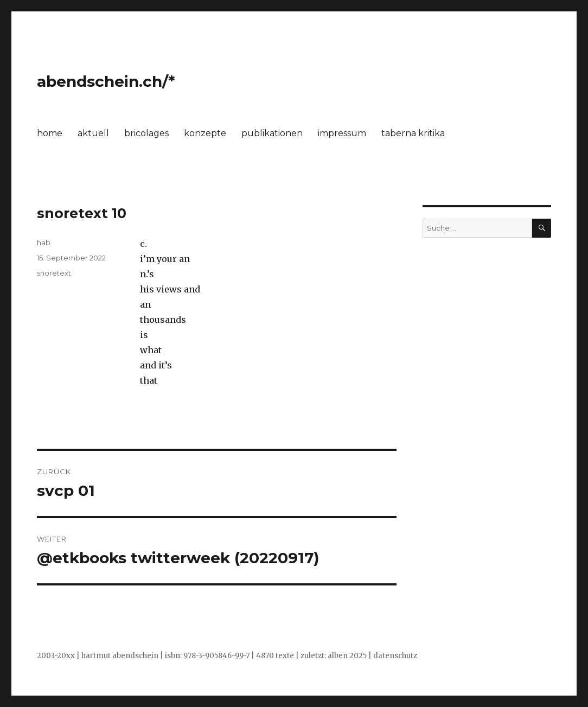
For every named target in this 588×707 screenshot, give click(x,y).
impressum (342, 133)
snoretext (54, 273)
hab (44, 243)
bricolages (146, 133)
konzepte (205, 133)
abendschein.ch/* (106, 81)
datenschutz (395, 656)
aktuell (93, 133)
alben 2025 (347, 656)
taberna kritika (413, 133)
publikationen (272, 133)
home (50, 133)
